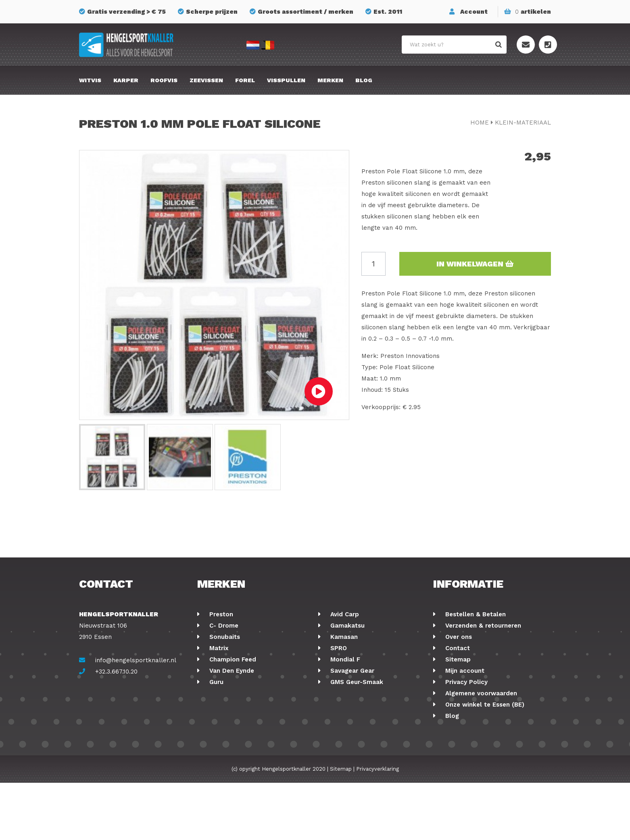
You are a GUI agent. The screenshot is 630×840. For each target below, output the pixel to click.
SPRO (338, 648)
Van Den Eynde (231, 671)
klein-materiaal (523, 123)
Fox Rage (222, 693)
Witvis (90, 80)
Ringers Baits (228, 705)
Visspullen (286, 80)
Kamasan (343, 637)
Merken (330, 80)
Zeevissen (206, 80)
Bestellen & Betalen (475, 614)
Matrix (218, 648)
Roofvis (164, 80)
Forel (245, 80)
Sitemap (457, 659)
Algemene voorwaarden (480, 693)
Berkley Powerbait (357, 727)
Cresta (218, 716)
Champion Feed (232, 659)
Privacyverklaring (378, 826)
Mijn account (464, 671)
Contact (457, 648)
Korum (218, 738)
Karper (126, 80)
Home (480, 123)
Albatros (342, 705)
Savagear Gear (351, 671)
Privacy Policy (465, 682)
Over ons (458, 637)
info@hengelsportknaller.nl (136, 660)
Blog (364, 80)
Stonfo (219, 727)
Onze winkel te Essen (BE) (484, 705)
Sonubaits (224, 637)
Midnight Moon (352, 716)
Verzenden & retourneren (482, 626)
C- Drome (223, 626)
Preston (220, 614)
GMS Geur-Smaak (356, 682)
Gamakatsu (346, 626)
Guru (215, 682)
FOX (335, 693)
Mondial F (344, 659)
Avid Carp (344, 614)
